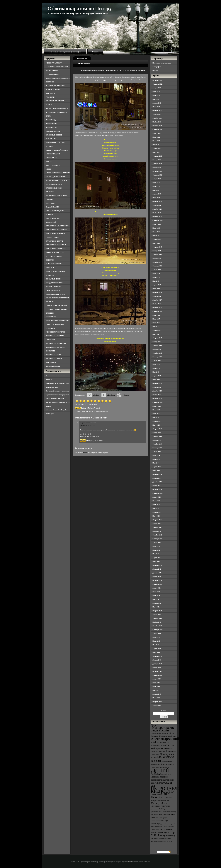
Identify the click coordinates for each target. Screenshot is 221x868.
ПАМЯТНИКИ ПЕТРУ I (54, 241)
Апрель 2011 (157, 603)
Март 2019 (156, 243)
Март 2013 (156, 516)
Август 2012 (157, 543)
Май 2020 (156, 190)
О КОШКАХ (50, 199)
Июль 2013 (156, 501)
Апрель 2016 (157, 376)
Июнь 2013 (156, 505)
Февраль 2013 (157, 520)
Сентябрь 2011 (158, 584)
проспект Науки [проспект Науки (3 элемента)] (156, 832)
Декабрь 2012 (157, 527)
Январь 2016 (157, 387)
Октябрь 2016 (157, 353)
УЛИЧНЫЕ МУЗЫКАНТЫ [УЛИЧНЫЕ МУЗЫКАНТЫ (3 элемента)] (160, 806)
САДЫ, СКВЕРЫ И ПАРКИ (56, 294)
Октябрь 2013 (157, 489)
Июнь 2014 (156, 459)
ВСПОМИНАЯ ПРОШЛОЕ (55, 86)
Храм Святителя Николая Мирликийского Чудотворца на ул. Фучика (58, 402)
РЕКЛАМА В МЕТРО (53, 287)
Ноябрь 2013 (157, 486)
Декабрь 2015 (157, 391)
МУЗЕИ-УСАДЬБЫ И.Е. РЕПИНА (58, 173)
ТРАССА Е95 (50, 328)
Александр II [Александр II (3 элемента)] (155, 736)
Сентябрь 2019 (158, 220)
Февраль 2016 (157, 383)
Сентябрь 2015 (158, 402)
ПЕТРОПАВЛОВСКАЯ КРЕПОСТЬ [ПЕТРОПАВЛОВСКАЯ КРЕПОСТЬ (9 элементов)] (173, 790)
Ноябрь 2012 (157, 531)
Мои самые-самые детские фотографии (65, 52)
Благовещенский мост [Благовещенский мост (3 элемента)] (158, 745)
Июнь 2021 (156, 141)
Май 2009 (156, 690)
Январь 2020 (157, 205)
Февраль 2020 (157, 202)
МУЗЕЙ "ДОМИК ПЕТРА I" (56, 177)
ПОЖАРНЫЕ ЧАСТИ (54, 279)
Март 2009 (156, 698)
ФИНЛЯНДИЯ (51, 362)
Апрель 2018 (157, 285)
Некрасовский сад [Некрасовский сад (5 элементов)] (161, 784)
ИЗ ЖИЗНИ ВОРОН (53, 131)
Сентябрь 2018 (158, 266)
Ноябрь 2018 (157, 258)
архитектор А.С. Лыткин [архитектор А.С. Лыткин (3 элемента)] (159, 812)
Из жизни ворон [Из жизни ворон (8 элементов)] (162, 759)
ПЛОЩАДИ (50, 275)
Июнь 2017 (156, 323)
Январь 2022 (157, 114)
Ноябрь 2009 (157, 668)
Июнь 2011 (156, 596)
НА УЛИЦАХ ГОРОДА (54, 184)
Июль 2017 (156, 319)
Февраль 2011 (157, 611)
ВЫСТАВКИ (50, 93)
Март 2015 (156, 425)
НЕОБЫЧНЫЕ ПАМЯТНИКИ (57, 196)
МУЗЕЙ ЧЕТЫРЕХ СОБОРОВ (57, 180)
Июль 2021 (156, 137)
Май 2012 (156, 554)
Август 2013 (157, 497)
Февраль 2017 (157, 338)
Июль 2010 (156, 637)
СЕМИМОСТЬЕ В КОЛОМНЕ (57, 305)
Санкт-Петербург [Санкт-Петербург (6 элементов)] (161, 795)
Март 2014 (156, 471)
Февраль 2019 (157, 247)
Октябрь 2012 (157, 535)
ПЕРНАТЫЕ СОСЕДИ (54, 256)
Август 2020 (157, 179)
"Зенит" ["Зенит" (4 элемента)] (155, 725)
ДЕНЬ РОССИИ (51, 127)
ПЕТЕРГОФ (50, 260)
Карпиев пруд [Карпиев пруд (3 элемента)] (156, 764)
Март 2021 (156, 152)
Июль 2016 (156, 364)
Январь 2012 (157, 569)
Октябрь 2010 (157, 626)
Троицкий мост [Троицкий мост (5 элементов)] (160, 803)
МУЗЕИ (49, 169)
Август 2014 (157, 452)
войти (85, 453)
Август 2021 (157, 133)
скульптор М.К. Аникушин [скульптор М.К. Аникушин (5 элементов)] (163, 834)
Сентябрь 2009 (158, 675)
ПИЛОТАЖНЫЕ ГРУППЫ (55, 271)
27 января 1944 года (53, 74)
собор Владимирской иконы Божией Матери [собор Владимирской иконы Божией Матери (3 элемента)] (163, 838)
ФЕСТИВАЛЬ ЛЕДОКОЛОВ (56, 343)
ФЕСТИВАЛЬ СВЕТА (54, 355)
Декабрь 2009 (157, 664)
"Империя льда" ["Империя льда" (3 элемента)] (156, 733)
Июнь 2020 (156, 186)
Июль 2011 (156, 592)
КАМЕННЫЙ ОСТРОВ (54, 135)
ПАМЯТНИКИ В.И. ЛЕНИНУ (56, 230)
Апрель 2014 (157, 467)
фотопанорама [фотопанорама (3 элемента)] (161, 841)
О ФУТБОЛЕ (50, 203)
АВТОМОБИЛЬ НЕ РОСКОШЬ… (58, 78)
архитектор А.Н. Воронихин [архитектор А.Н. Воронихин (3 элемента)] (161, 809)
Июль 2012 (156, 546)
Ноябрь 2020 (157, 167)
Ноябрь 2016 (157, 349)
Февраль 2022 (157, 111)
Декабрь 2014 (157, 436)
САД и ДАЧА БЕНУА (53, 290)
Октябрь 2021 (157, 126)
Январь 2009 (157, 705)
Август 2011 (157, 588)
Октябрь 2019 (157, 217)
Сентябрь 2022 (158, 84)
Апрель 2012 (157, 558)
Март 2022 (156, 107)
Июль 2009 (156, 683)
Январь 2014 (157, 478)
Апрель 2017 (157, 330)
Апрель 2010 (157, 649)
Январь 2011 (157, 615)
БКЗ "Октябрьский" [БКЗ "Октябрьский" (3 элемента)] (163, 742)
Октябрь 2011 (157, 580)
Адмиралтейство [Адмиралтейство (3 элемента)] (168, 733)
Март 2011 (156, 607)
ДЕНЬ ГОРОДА (51, 120)
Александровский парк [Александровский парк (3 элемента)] (168, 736)
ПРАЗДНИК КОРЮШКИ (55, 283)
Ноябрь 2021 (157, 122)
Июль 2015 (156, 410)
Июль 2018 (156, 273)
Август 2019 (157, 224)
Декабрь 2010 (157, 618)
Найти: (164, 711)
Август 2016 (157, 361)
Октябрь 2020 (157, 171)
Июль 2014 (156, 455)
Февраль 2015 (157, 429)
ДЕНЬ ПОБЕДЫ (52, 124)
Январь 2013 (157, 524)
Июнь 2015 (156, 414)
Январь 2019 (157, 251)
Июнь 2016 (156, 368)
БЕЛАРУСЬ (50, 82)
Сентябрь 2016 (158, 357)
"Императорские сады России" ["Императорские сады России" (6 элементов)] (163, 729)
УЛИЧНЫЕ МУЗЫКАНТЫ (55, 332)
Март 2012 (156, 561)
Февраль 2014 (157, 474)
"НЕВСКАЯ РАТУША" (54, 63)
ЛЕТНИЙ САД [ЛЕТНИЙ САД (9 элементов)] (160, 772)
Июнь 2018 (156, 277)
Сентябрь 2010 (158, 630)
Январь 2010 (157, 660)
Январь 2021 (157, 160)
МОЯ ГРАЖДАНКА (53, 165)
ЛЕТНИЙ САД (51, 139)
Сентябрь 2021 (158, 130)
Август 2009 (157, 679)
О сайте (95, 52)
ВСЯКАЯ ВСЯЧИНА (53, 89)
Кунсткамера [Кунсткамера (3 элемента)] (164, 767)
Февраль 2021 (157, 156)
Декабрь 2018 (157, 255)
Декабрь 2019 (157, 209)
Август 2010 (157, 633)
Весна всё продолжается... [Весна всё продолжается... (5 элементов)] (163, 747)
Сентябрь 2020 (158, 175)
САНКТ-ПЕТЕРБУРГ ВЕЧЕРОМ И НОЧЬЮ (130, 71)
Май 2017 (156, 327)
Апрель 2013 (157, 512)
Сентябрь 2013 (158, 493)
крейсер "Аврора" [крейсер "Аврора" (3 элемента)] (169, 824)
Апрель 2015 (157, 421)
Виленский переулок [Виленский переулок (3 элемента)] (158, 751)
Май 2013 (156, 508)
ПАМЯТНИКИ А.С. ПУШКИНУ (57, 226)
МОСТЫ (49, 161)
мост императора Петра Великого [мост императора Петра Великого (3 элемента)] (162, 827)
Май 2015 (156, 417)
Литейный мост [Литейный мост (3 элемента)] (166, 774)
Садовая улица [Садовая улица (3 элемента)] (156, 794)
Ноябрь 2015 (157, 395)
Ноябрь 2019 (157, 213)
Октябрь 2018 (157, 262)
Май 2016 (156, 372)
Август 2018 (157, 270)
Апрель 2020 (157, 194)
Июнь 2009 (156, 687)
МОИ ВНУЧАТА (52, 158)
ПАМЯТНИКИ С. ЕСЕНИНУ (56, 245)
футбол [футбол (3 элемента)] (169, 841)
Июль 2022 (156, 92)
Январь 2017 (157, 342)
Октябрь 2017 (157, 308)
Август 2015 (157, 406)
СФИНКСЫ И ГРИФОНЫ (55, 324)
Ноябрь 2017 (157, 304)
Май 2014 (156, 463)
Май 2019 (156, 236)
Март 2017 (156, 334)
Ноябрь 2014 (157, 440)
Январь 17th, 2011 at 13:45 (87, 425)
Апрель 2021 (157, 148)
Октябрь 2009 (157, 671)
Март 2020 (156, 198)
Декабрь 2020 (157, 164)
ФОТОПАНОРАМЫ (53, 366)
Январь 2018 (157, 296)
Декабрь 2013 (157, 482)
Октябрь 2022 (157, 80)
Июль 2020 (156, 183)
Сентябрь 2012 (158, 539)
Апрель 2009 (157, 694)
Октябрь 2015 (157, 399)
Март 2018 (156, 289)
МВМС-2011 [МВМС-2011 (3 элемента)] (155, 777)
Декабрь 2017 (157, 300)
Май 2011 (156, 599)
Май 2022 (156, 99)
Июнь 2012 (156, 550)
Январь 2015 (157, 433)
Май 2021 (156, 145)
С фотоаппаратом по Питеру (80, 8)
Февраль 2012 (157, 565)
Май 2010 (156, 645)
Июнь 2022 (156, 95)
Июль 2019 (156, 228)
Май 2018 (156, 281)
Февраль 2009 (157, 702)
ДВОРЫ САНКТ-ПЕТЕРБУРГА (57, 108)
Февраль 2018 (157, 292)
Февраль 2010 (157, 656)
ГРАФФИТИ (50, 97)
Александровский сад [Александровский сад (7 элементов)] (165, 740)
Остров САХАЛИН (52, 207)
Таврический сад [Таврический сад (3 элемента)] (163, 801)
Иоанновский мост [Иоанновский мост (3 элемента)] (168, 761)
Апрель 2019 (157, 239)
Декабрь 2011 (157, 573)
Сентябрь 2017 (158, 311)
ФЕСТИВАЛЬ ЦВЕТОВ (54, 359)
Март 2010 (156, 652)
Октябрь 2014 (157, 444)
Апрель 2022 (157, 103)
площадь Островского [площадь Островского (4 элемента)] (162, 829)
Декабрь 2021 (157, 118)
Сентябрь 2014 (158, 448)
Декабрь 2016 (157, 345)
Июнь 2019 (156, 232)
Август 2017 (157, 315)
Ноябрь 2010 (157, 622)
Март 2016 (156, 380)
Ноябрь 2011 (157, 577)
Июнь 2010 (156, 641)
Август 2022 (157, 88)
